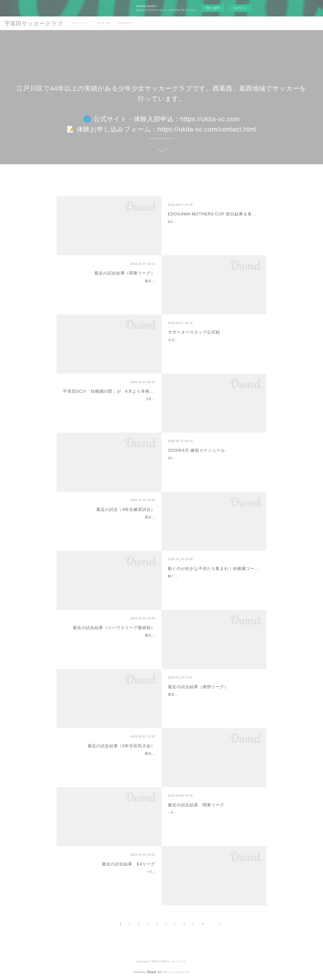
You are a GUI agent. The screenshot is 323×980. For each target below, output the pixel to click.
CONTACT (125, 23)
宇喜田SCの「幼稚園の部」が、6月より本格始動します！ (109, 391)
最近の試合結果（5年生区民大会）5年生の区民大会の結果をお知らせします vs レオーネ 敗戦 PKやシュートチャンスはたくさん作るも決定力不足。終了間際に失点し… (110, 759)
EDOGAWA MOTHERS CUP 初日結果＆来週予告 (214, 214)
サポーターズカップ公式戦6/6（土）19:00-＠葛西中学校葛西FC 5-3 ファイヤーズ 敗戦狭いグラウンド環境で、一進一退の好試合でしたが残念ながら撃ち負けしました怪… (214, 346)
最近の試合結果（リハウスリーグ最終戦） (114, 628)
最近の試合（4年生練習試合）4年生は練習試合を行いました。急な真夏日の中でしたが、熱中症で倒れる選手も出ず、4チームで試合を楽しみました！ (111, 523)
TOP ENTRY (80, 23)
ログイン (240, 8)
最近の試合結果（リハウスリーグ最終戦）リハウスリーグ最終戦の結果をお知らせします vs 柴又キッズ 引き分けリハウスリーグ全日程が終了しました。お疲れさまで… (111, 641)
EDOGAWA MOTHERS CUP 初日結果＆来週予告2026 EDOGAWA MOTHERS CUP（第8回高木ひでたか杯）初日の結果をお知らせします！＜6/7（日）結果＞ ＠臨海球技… (214, 227)
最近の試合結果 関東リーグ (196, 805)
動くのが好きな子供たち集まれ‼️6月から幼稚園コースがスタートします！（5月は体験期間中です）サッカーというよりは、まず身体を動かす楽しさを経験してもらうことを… (213, 582)
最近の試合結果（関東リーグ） (125, 273)
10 (202, 924)
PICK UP (104, 23)
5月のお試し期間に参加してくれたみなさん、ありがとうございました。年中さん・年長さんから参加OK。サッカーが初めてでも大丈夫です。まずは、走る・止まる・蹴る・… (110, 405)
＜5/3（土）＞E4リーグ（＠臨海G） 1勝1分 (120, 872)
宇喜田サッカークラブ (34, 23)
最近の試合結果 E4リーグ (129, 864)
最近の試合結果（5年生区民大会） (121, 746)
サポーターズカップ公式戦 (194, 332)
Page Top (161, 949)
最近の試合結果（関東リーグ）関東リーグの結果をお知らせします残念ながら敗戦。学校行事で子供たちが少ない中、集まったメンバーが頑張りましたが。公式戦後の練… (111, 287)
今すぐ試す (212, 8)
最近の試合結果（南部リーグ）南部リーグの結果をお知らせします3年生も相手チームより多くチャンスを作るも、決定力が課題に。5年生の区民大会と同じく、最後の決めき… (213, 700)
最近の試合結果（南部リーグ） (198, 687)
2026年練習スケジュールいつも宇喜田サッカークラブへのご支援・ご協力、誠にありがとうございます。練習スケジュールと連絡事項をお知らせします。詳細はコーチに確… (213, 464)
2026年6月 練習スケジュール (197, 450)
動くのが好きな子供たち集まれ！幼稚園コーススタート (214, 569)
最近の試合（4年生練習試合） (126, 510)
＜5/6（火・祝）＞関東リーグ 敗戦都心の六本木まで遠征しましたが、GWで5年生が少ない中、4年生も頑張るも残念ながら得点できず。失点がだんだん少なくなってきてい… (214, 818)
